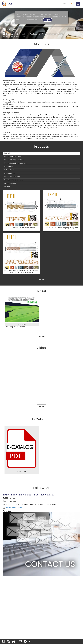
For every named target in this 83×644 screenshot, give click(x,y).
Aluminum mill (10, 173)
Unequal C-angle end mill (14, 160)
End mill (8, 153)
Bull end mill (9, 167)
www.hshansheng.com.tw (14, 36)
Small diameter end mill (13, 180)
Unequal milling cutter (13, 157)
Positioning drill (10, 183)
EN (72, 4)
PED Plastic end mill (12, 177)
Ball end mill (9, 170)
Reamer (7, 187)
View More (42, 279)
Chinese (66, 4)
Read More (42, 336)
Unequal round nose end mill (15, 163)
